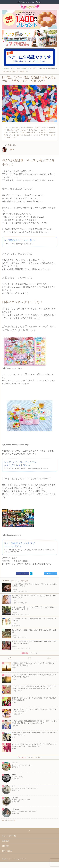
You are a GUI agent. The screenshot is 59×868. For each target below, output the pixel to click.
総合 (49, 658)
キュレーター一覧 (9, 821)
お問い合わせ (7, 851)
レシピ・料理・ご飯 (22, 69)
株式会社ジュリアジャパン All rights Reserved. (14, 859)
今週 (29, 658)
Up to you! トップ (8, 69)
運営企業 (5, 841)
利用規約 (5, 846)
